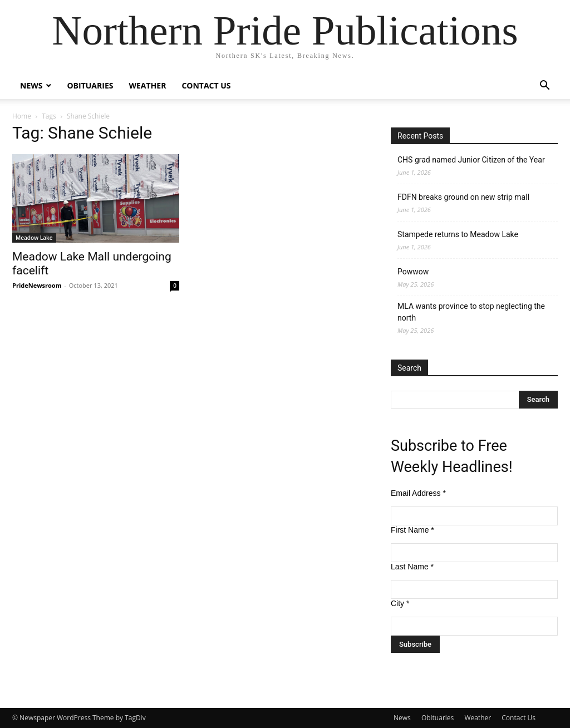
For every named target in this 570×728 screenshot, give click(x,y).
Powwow (413, 272)
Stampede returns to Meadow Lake (458, 234)
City (400, 603)
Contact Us (206, 85)
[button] (544, 87)
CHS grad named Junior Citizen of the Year (471, 160)
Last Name (412, 567)
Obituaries (90, 85)
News (31, 85)
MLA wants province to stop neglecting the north (471, 312)
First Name (412, 530)
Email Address (418, 493)
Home (22, 116)
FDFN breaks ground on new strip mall (463, 197)
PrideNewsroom (37, 285)
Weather (147, 85)
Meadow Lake (34, 238)
